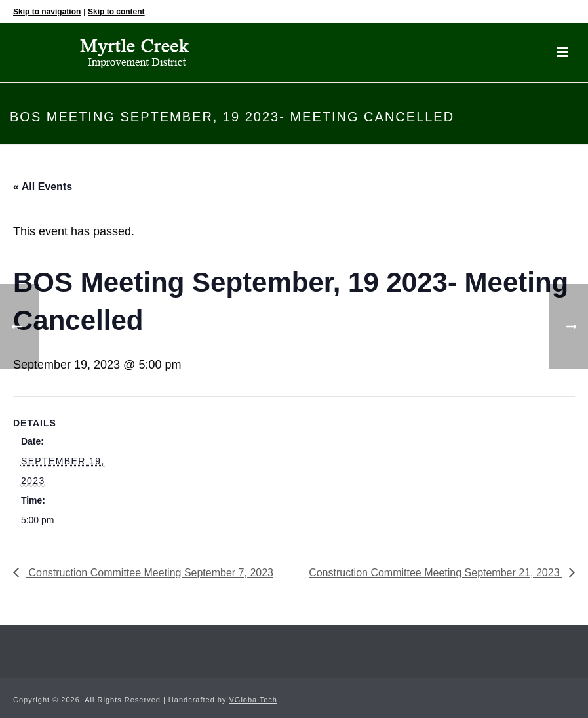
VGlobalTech (253, 700)
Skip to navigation (47, 12)
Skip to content (116, 12)
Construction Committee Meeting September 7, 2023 (149, 573)
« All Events (43, 187)
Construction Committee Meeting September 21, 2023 (436, 573)
